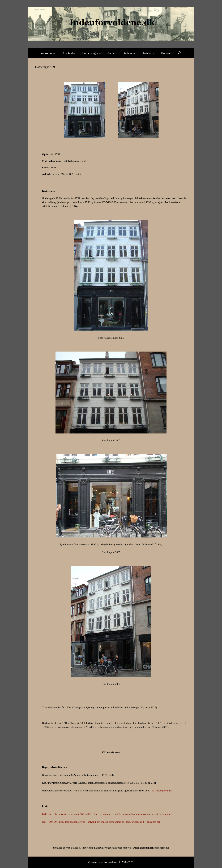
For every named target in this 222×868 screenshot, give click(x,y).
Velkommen (48, 53)
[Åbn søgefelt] (180, 53)
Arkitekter (69, 53)
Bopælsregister (92, 53)
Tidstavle (148, 53)
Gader (112, 53)
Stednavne (129, 53)
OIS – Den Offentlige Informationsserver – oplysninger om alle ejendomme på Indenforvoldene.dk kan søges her (101, 822)
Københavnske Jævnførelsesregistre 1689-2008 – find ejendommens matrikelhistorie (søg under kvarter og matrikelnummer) (107, 814)
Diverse (166, 53)
